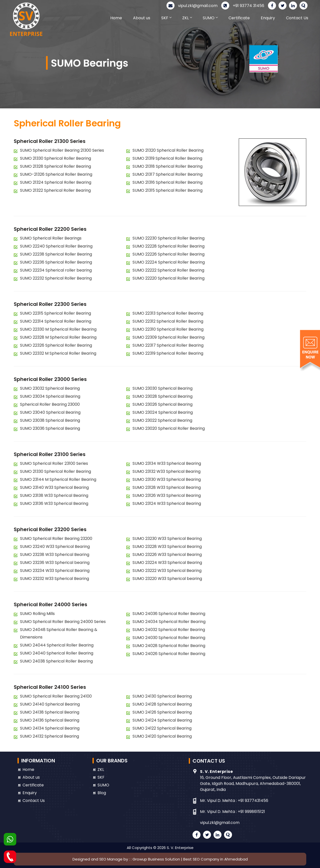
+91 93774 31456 (243, 6)
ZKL (187, 18)
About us (142, 18)
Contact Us (297, 18)
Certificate (239, 18)
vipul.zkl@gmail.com (192, 6)
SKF (166, 18)
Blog (102, 793)
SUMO (210, 18)
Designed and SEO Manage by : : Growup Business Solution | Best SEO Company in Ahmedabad (160, 859)
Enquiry (268, 18)
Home (116, 18)
